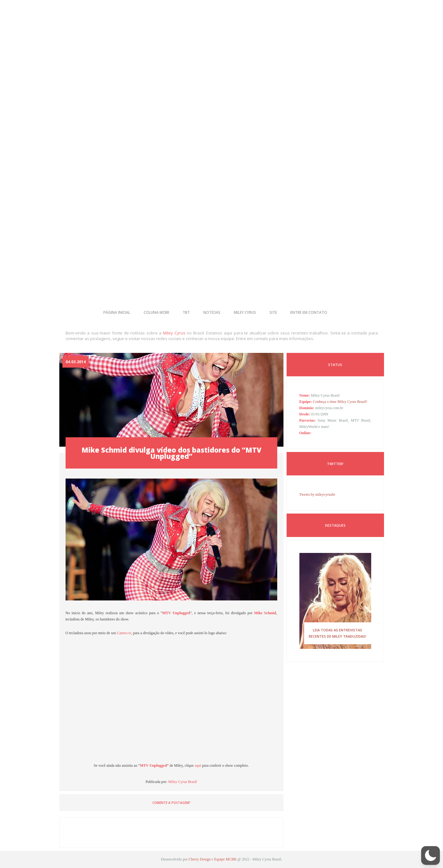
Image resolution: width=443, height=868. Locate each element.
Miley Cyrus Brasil (183, 782)
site (273, 312)
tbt (186, 312)
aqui (199, 765)
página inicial (117, 312)
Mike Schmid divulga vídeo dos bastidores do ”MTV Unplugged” (171, 453)
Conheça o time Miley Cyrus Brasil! (340, 402)
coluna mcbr (156, 312)
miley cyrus (245, 312)
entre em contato (309, 312)
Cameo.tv (123, 633)
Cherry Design (199, 859)
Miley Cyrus (174, 333)
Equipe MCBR (225, 859)
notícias (212, 312)
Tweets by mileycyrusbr (317, 494)
